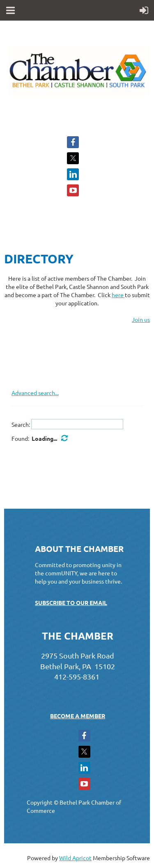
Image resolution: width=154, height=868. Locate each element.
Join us (141, 319)
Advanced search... (35, 393)
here (118, 295)
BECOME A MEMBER (78, 716)
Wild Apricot (75, 858)
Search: (21, 424)
